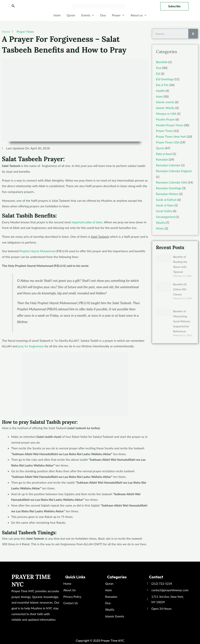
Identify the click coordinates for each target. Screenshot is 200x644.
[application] (92, 15)
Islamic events (165, 102)
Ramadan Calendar (169, 165)
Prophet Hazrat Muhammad (38, 251)
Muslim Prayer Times (170, 125)
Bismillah (162, 62)
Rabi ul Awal (164, 153)
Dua (103, 15)
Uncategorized (166, 216)
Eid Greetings (165, 79)
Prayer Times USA (168, 142)
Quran (71, 15)
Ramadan (162, 159)
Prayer (118, 15)
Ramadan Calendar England (174, 170)
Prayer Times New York (172, 136)
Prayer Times (25, 31)
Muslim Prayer (166, 119)
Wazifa (161, 222)
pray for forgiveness (31, 346)
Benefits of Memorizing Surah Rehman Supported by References (182, 321)
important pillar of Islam (88, 222)
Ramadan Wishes (168, 193)
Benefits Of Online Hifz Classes (180, 289)
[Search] (193, 34)
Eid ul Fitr (162, 85)
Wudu (160, 228)
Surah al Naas (165, 205)
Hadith (161, 91)
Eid (158, 73)
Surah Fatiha (164, 211)
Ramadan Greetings (169, 188)
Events (88, 15)
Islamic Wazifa (166, 108)
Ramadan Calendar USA (172, 182)
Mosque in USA (166, 113)
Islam (57, 15)
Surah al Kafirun (167, 199)
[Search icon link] (13, 6)
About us (138, 15)
